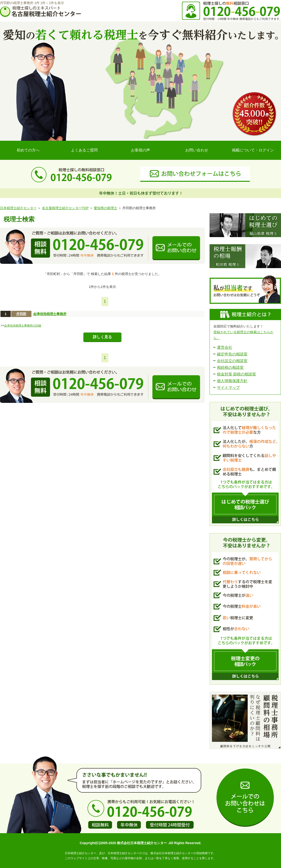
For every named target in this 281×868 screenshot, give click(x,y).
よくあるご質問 (84, 150)
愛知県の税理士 (105, 208)
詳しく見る (102, 337)
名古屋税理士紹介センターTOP (65, 208)
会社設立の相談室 (232, 361)
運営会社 (225, 347)
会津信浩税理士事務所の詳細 (23, 326)
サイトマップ (228, 387)
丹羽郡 (21, 314)
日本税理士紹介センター (18, 208)
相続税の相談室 (230, 367)
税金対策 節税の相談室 (236, 374)
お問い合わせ (197, 150)
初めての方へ (28, 150)
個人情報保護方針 (232, 381)
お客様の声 (140, 150)
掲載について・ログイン (253, 150)
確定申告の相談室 (232, 354)
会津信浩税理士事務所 (50, 314)
